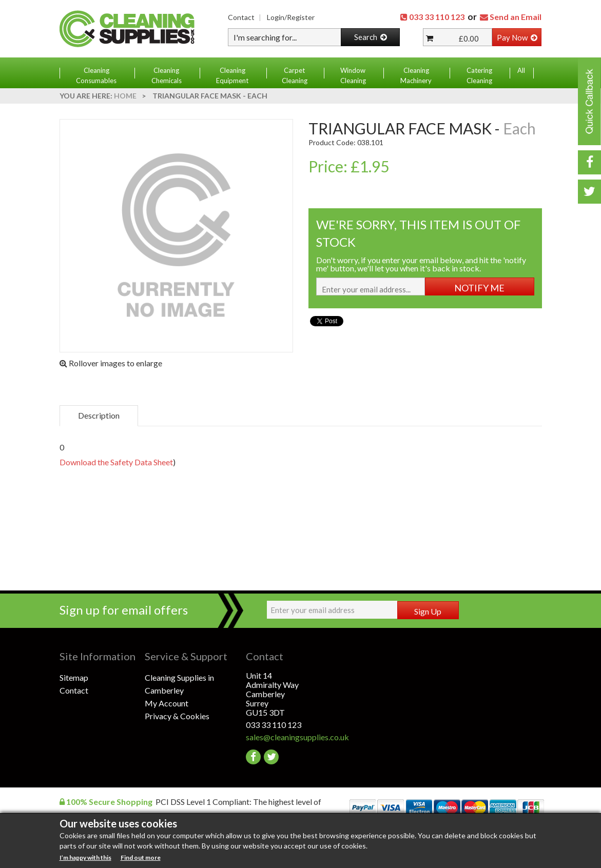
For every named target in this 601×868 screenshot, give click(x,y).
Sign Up (428, 611)
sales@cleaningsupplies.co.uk (289, 737)
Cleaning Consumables (96, 75)
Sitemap (74, 677)
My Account (167, 703)
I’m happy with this (85, 857)
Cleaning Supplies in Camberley (179, 684)
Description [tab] (99, 415)
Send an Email (516, 17)
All (521, 70)
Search (371, 37)
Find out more (141, 857)
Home (125, 96)
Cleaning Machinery (416, 75)
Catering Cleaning (479, 75)
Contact (241, 17)
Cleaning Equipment (232, 75)
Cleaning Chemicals (167, 75)
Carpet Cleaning (295, 75)
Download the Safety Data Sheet (116, 462)
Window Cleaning (353, 75)
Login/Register (291, 17)
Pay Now (517, 37)
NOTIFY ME (479, 288)
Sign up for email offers (124, 610)
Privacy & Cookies (177, 716)
